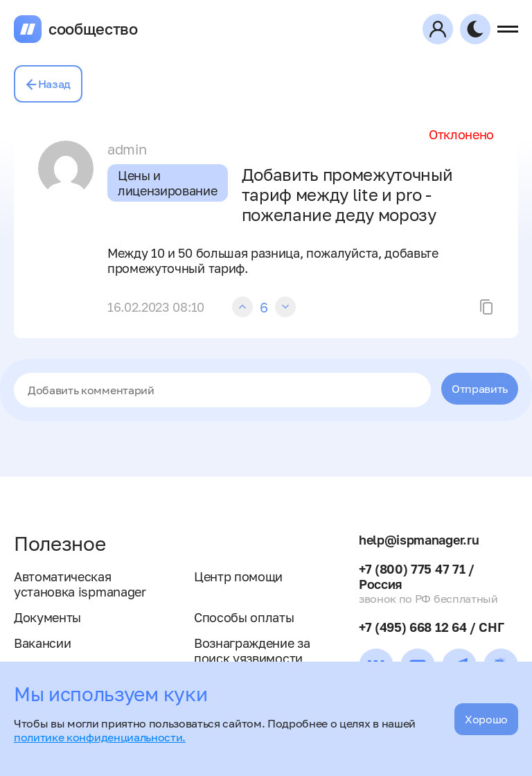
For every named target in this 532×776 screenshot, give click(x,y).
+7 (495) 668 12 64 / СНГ (431, 627)
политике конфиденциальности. (100, 737)
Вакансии (42, 643)
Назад (48, 84)
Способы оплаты (244, 617)
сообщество (93, 29)
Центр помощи (238, 576)
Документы (47, 617)
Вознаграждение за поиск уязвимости (252, 651)
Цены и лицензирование (168, 183)
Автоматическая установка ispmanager (80, 584)
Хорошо (486, 719)
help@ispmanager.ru (419, 540)
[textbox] (222, 390)
